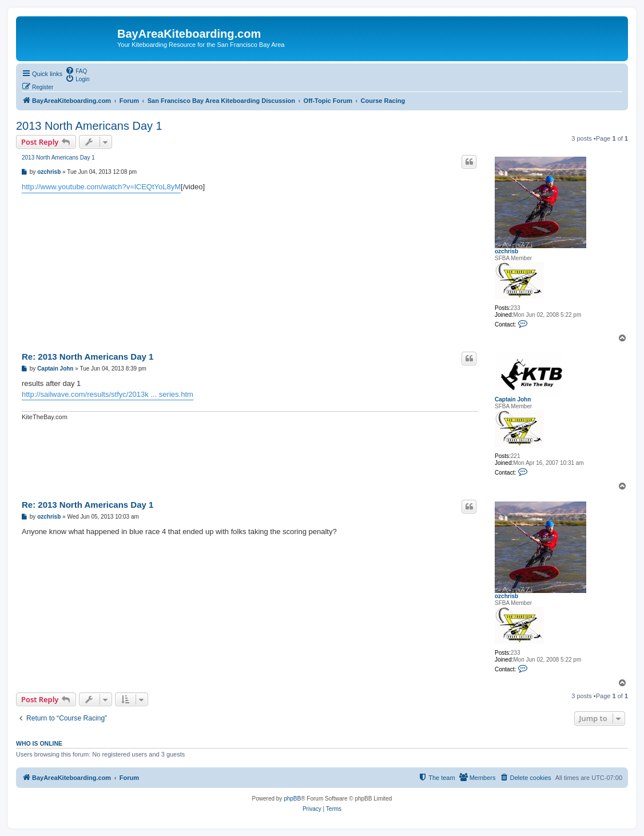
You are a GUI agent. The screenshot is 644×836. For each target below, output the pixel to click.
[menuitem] (76, 70)
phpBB (292, 799)
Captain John (513, 399)
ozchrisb (506, 251)
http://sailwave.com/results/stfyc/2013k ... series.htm (108, 394)
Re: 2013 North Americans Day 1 (88, 357)
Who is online (39, 743)
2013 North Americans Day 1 (89, 126)
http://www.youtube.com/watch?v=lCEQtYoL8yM (101, 187)
